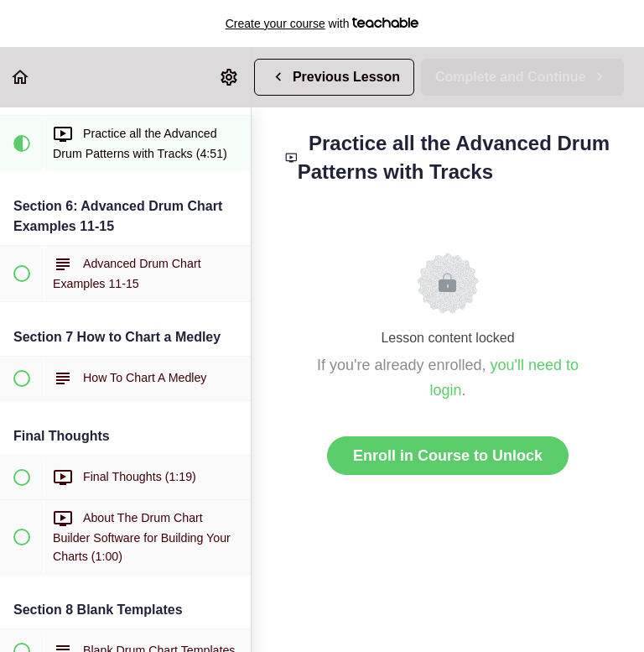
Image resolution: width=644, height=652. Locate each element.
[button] (21, 77)
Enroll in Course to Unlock (448, 456)
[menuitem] (230, 77)
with (322, 23)
